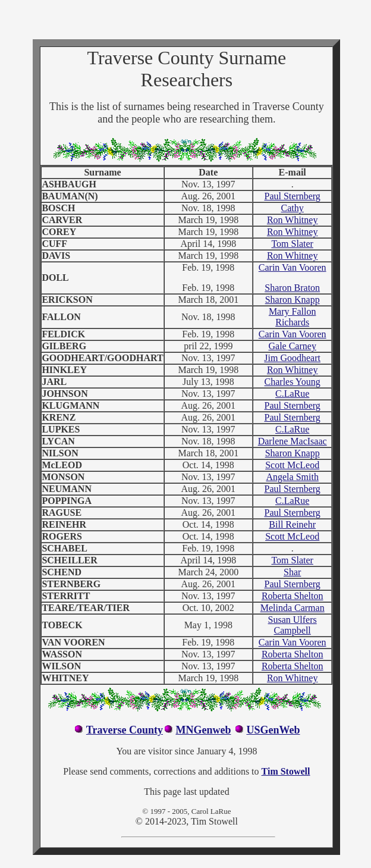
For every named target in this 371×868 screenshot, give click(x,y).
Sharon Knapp (293, 300)
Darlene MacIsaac (293, 441)
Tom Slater (292, 244)
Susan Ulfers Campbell (293, 625)
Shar (292, 572)
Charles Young (293, 382)
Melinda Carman (293, 608)
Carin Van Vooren (293, 267)
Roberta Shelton (293, 596)
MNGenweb (203, 730)
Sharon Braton (292, 288)
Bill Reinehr (292, 524)
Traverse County (125, 730)
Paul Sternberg (292, 196)
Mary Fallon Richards (293, 317)
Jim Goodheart (292, 358)
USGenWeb (273, 730)
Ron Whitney (292, 220)
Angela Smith (292, 477)
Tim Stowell (286, 771)
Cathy (293, 208)
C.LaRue (292, 394)
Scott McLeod (292, 465)
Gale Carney (292, 346)
